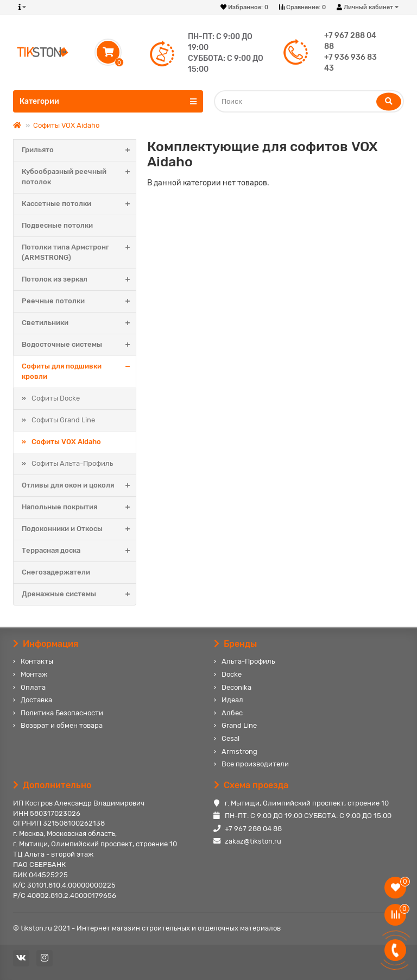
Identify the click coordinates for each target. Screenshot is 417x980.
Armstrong (239, 751)
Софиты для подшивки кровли (79, 372)
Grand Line (239, 725)
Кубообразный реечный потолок (79, 177)
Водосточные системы (79, 345)
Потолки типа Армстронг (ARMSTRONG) (79, 253)
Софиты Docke (56, 398)
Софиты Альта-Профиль (72, 463)
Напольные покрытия (79, 507)
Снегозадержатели (56, 572)
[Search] (309, 101)
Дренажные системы (79, 594)
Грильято (79, 150)
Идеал (232, 700)
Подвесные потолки (57, 225)
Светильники (79, 323)
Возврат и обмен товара (62, 725)
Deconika (236, 687)
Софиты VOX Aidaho (66, 125)
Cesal (230, 738)
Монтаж (34, 674)
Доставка (36, 700)
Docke (232, 674)
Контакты (37, 661)
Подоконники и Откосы (79, 529)
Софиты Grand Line (63, 420)
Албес (232, 713)
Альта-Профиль (248, 661)
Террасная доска (79, 551)
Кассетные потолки (79, 204)
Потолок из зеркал (79, 280)
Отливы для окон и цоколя (79, 486)
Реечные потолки (79, 301)
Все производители (255, 764)
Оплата (33, 687)
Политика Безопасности (62, 713)
